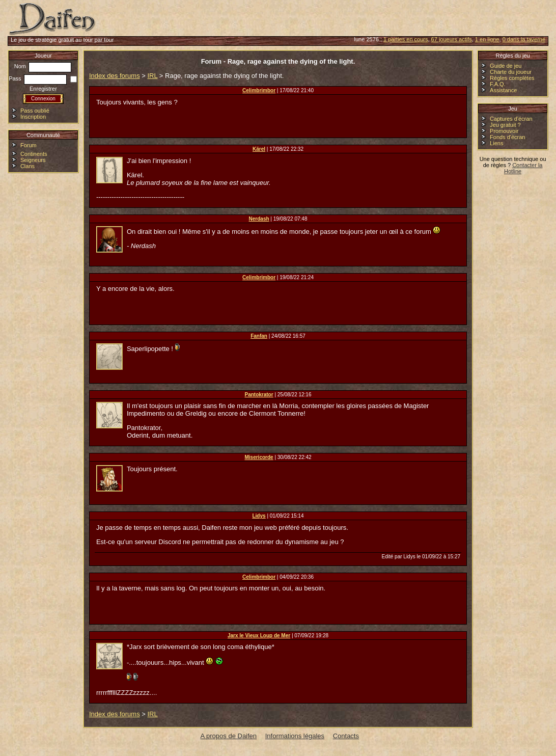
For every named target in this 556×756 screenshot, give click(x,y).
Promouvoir (504, 131)
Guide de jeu (506, 66)
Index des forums (115, 76)
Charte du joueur (511, 72)
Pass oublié (35, 111)
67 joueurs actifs (452, 39)
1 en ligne (487, 39)
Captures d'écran (511, 119)
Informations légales (295, 736)
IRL (152, 76)
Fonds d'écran (507, 137)
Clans (27, 166)
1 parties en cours (406, 39)
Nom (43, 66)
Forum (29, 145)
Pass (38, 78)
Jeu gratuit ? (505, 125)
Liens (496, 143)
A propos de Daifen (229, 736)
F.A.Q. (498, 84)
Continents (34, 154)
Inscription (33, 117)
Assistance (503, 90)
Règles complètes (512, 78)
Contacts (346, 736)
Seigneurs (33, 160)
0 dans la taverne (524, 39)
